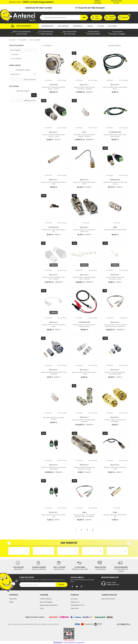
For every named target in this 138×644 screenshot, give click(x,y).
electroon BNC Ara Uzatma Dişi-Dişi (115, 516)
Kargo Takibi (74, 608)
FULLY (84, 132)
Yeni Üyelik (74, 599)
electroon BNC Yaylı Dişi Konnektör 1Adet (54, 183)
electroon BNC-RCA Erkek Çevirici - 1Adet (84, 373)
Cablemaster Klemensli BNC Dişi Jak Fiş (115, 183)
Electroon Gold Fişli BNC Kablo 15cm (84, 183)
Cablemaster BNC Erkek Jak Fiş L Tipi (54, 231)
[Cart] (124, 18)
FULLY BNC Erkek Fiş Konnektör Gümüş (54, 418)
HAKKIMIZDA (78, 26)
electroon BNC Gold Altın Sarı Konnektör (115, 421)
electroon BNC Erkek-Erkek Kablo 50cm (115, 88)
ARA (84, 17)
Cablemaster (115, 180)
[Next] (129, 543)
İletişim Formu (75, 602)
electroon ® (84, 85)
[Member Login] (96, 18)
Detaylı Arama (30, 101)
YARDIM (90, 26)
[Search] (64, 18)
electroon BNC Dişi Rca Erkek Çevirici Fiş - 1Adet (84, 468)
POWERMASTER (115, 132)
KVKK (42, 608)
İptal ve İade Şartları (46, 602)
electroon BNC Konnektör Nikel (115, 230)
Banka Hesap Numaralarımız (49, 605)
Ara (34, 95)
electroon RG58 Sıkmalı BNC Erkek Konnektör (54, 373)
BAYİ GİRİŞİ (112, 26)
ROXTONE (54, 85)
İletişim (11, 602)
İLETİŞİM (101, 26)
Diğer (115, 227)
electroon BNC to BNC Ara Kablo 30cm (54, 326)
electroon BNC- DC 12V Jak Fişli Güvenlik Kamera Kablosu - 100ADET (115, 326)
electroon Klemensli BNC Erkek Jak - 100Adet (54, 278)
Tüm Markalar (30, 80)
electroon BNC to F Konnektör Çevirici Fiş (84, 231)
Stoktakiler (48, 46)
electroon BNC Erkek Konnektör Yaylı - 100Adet (84, 278)
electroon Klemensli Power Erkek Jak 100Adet (54, 468)
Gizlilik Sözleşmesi (46, 599)
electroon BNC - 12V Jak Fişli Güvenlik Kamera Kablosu (84, 516)
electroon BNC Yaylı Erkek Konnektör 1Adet (115, 278)
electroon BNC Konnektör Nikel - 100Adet (84, 421)
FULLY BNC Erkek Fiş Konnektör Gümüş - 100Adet (84, 136)
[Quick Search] (19, 95)
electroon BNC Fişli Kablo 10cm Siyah (115, 468)
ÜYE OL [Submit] (62, 585)
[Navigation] (24, 26)
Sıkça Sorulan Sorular (116, 2)
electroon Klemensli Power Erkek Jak (54, 516)
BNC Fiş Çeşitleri (35, 40)
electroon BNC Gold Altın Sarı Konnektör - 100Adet (84, 88)
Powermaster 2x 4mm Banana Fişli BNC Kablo (84, 326)
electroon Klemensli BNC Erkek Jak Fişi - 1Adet (54, 136)
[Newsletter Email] (43, 585)
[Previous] (9, 543)
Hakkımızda (13, 599)
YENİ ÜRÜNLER (63, 26)
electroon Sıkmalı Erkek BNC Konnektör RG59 (115, 373)
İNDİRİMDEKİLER (47, 26)
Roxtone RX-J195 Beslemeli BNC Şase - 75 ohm (54, 88)
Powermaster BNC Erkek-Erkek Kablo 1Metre (115, 136)
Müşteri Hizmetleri (98, 2)
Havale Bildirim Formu (78, 605)
